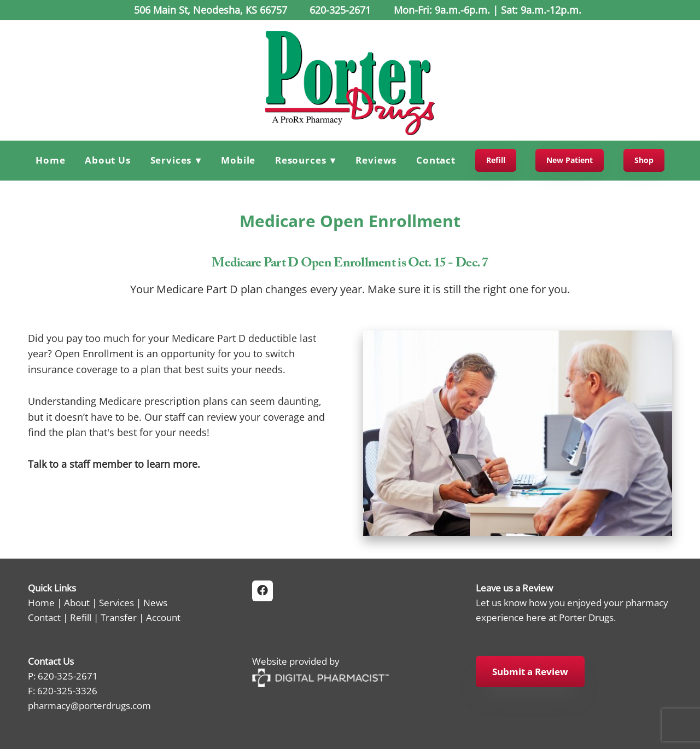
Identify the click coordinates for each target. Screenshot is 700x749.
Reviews (376, 160)
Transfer (119, 617)
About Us (108, 160)
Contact (436, 160)
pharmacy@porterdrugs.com (89, 705)
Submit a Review (530, 672)
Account (163, 617)
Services (116, 602)
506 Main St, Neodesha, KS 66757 (209, 10)
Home (50, 160)
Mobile (238, 160)
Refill (496, 160)
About (77, 602)
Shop (644, 160)
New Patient (570, 160)
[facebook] (262, 591)
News (155, 602)
